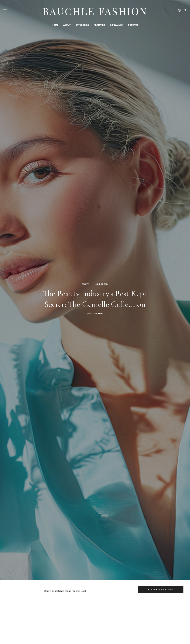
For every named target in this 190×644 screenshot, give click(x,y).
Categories (82, 26)
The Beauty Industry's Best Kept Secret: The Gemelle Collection (95, 298)
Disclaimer (116, 26)
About (67, 26)
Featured (99, 26)
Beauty (85, 279)
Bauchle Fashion (95, 11)
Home (55, 26)
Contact (133, 26)
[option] (95, 290)
